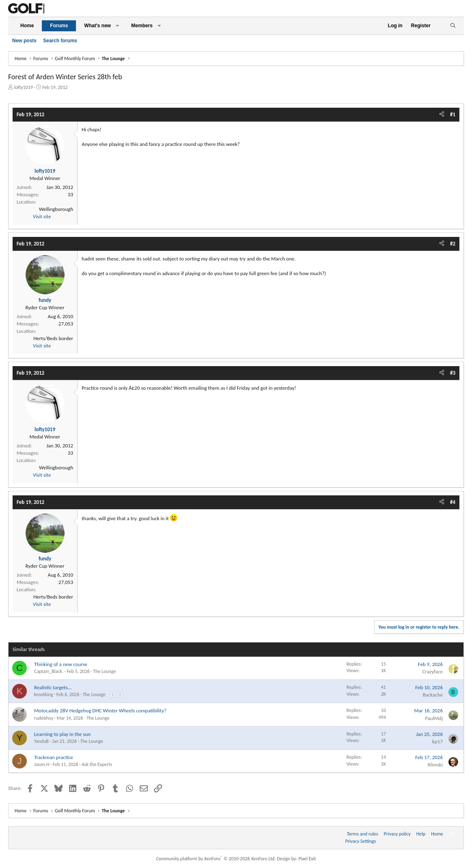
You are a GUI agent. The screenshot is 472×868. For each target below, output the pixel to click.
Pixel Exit (307, 859)
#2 (453, 244)
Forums (59, 26)
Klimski (435, 765)
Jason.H (42, 764)
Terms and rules (363, 834)
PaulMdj (434, 718)
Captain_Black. (49, 671)
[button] (117, 26)
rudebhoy (44, 718)
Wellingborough (56, 209)
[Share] (442, 115)
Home (27, 26)
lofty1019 (24, 87)
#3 (453, 373)
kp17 (437, 741)
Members (142, 26)
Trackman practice (54, 757)
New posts (24, 41)
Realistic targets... (53, 687)
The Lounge (104, 671)
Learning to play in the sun (62, 734)
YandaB (41, 741)
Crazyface (433, 672)
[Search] (453, 26)
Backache (433, 695)
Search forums (60, 41)
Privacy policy (397, 834)
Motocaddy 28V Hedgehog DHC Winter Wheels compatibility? (100, 711)
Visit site (42, 216)
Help (421, 834)
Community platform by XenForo (216, 859)
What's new (97, 26)
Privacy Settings (361, 841)
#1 (453, 114)
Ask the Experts (97, 764)
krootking (43, 694)
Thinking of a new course (61, 664)
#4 (453, 502)
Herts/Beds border (53, 338)
